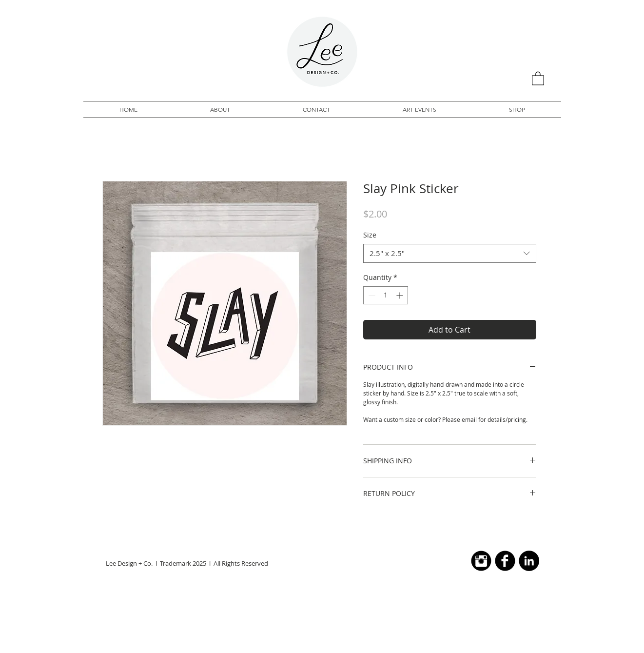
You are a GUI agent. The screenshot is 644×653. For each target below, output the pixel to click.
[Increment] (400, 295)
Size (370, 235)
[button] (538, 78)
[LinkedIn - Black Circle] (529, 561)
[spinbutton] (386, 295)
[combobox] (450, 253)
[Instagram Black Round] (481, 561)
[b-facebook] (505, 561)
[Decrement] (371, 295)
